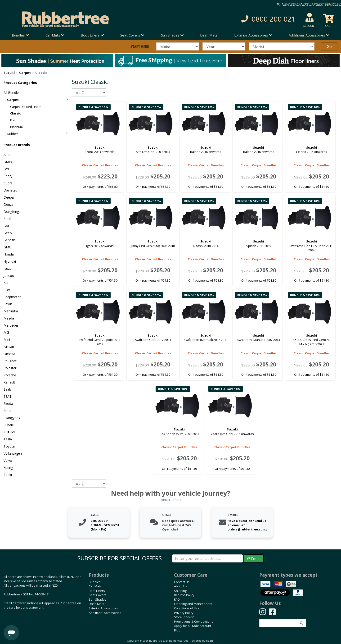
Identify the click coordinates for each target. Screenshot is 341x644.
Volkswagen (13, 453)
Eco (13, 120)
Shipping (180, 591)
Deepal (9, 197)
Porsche (10, 375)
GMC (7, 247)
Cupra (8, 183)
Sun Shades (98, 599)
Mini (7, 340)
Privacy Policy (184, 613)
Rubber (37, 134)
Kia (6, 283)
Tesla (8, 439)
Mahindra (11, 311)
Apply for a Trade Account (193, 626)
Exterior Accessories (103, 608)
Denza (9, 204)
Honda (9, 254)
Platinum (16, 127)
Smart (8, 411)
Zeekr (8, 475)
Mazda (9, 318)
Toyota (9, 446)
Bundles (95, 582)
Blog (177, 630)
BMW (8, 162)
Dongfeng (11, 212)
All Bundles (12, 93)
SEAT (8, 396)
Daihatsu (10, 190)
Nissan (9, 347)
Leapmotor (12, 297)
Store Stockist (184, 617)
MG (6, 332)
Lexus (8, 304)
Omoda (9, 354)
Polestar (10, 368)
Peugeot (10, 361)
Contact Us (182, 582)
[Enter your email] (207, 558)
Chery (8, 176)
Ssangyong (12, 418)
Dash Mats (209, 35)
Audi (7, 155)
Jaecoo (9, 276)
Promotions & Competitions (194, 621)
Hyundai (10, 261)
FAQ (177, 599)
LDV (7, 290)
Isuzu (8, 268)
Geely (8, 233)
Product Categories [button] (20, 83)
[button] (244, 19)
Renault (9, 382)
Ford (7, 219)
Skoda (8, 404)
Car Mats (95, 586)
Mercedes (11, 325)
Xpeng (8, 468)
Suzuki (9, 73)
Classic (16, 113)
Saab (7, 389)
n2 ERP (210, 641)
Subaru (9, 425)
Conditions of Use (187, 608)
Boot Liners (97, 591)
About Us (181, 586)
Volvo (8, 460)
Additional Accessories (105, 613)
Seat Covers (98, 595)
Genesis (10, 240)
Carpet (25, 73)
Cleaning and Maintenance (193, 604)
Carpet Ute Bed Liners (26, 107)
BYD (7, 169)
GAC (7, 226)
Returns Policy (184, 595)
